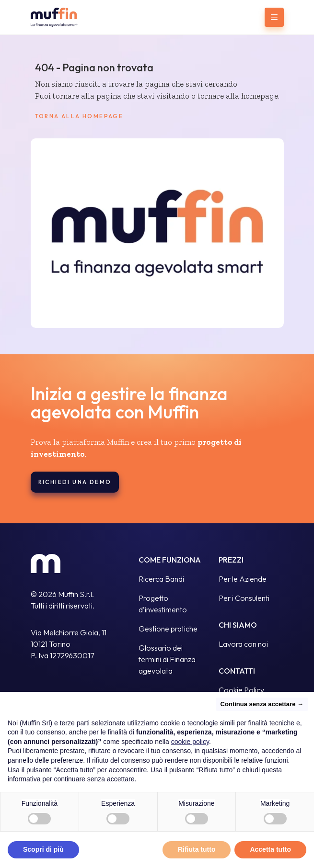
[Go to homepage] (67, 17)
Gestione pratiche (168, 629)
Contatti (237, 671)
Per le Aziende (243, 579)
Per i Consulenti (244, 598)
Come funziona (170, 560)
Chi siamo (238, 625)
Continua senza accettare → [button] (262, 704)
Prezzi (231, 560)
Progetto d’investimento (163, 604)
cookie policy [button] (190, 742)
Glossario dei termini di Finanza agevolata (167, 659)
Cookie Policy (241, 690)
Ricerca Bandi (161, 579)
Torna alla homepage (79, 116)
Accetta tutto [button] (270, 850)
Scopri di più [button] (43, 850)
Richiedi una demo (75, 482)
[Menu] (274, 17)
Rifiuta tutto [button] (197, 850)
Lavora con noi (243, 644)
